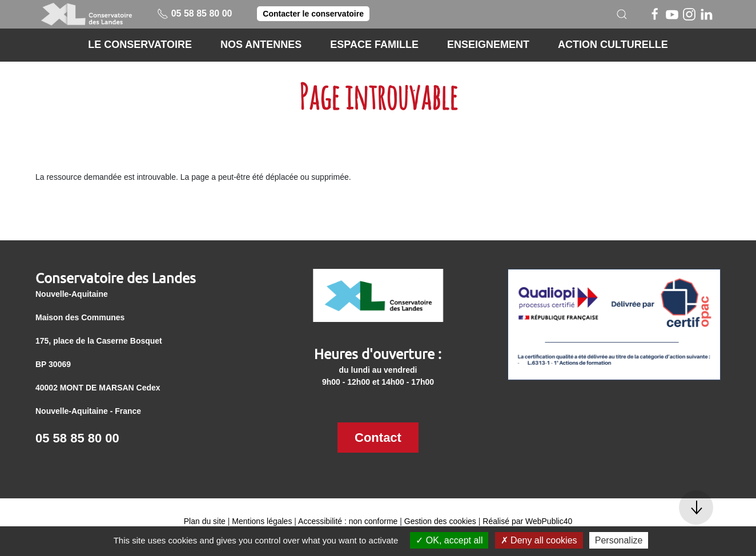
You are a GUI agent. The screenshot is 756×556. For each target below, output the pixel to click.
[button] (622, 14)
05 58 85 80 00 (194, 13)
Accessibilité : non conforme (348, 521)
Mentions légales (262, 521)
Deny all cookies (539, 540)
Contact (378, 438)
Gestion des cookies (440, 521)
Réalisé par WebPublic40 (527, 521)
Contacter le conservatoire (313, 14)
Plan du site (205, 521)
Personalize (619, 540)
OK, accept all (449, 540)
